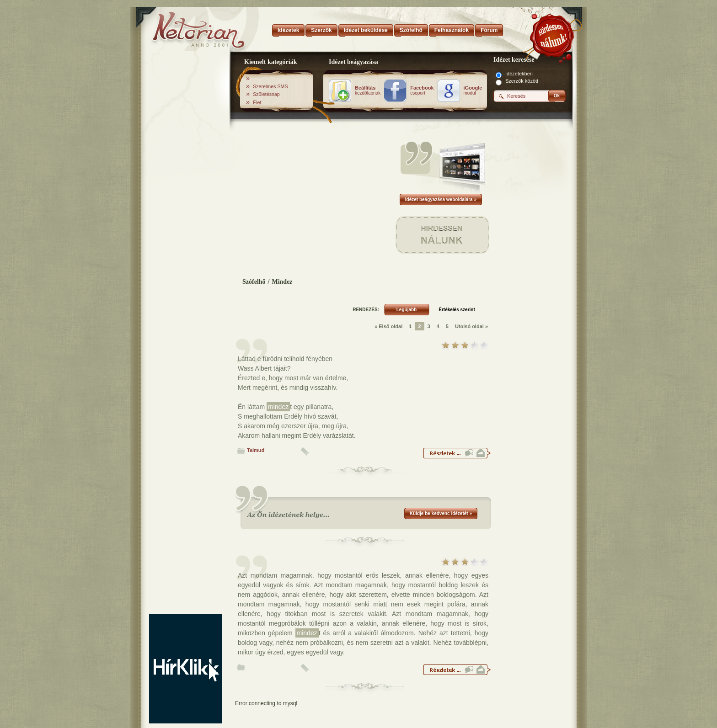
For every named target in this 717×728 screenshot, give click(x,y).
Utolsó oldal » (471, 326)
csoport (422, 90)
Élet (257, 102)
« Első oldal (388, 326)
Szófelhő (254, 282)
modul (473, 90)
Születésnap (266, 94)
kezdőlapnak (368, 90)
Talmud (256, 450)
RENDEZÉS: (366, 310)
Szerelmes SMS (270, 86)
